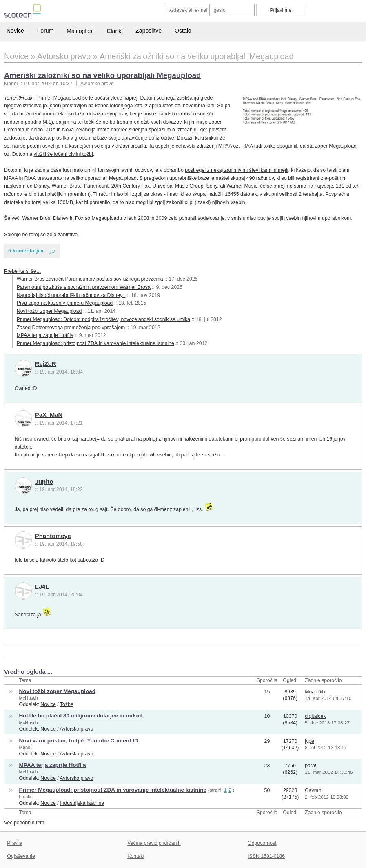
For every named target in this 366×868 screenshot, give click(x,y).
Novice (15, 31)
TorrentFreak (18, 98)
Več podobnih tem (24, 823)
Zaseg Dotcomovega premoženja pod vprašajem (71, 328)
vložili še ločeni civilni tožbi (63, 154)
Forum (45, 31)
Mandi (25, 747)
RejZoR (46, 364)
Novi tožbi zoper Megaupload (49, 311)
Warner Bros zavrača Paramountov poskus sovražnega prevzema (90, 279)
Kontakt (136, 856)
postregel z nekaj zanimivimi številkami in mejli (236, 170)
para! (311, 766)
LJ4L (42, 587)
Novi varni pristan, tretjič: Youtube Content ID (79, 741)
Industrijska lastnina (82, 803)
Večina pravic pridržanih (154, 843)
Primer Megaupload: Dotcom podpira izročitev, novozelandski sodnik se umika (103, 319)
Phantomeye (53, 536)
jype (309, 741)
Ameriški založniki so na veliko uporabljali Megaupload (102, 75)
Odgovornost (262, 843)
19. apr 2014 (37, 84)
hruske (26, 797)
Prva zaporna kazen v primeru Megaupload (65, 303)
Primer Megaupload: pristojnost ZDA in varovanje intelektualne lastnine (95, 343)
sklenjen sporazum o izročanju (163, 130)
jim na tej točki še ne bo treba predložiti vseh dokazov (122, 122)
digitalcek (315, 716)
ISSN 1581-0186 (266, 856)
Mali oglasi (80, 31)
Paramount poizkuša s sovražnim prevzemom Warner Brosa (84, 287)
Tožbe (67, 704)
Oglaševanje (21, 856)
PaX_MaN (49, 415)
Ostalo (183, 31)
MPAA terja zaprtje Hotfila (45, 335)
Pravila (15, 843)
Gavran (313, 790)
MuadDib (315, 692)
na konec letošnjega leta (115, 106)
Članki (114, 31)
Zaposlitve (149, 31)
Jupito (44, 482)
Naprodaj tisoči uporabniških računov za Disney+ (71, 295)
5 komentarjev (26, 251)
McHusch (29, 698)
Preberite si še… (23, 271)
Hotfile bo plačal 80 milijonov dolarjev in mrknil (81, 716)
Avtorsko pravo (97, 84)
